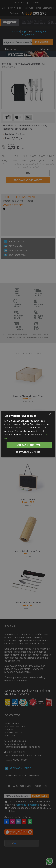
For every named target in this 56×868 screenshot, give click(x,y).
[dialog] (28, 434)
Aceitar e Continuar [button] (29, 445)
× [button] (50, 415)
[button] (28, 452)
